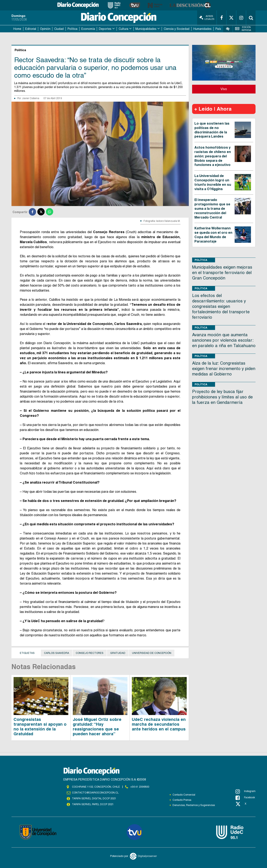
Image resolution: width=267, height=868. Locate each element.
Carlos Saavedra (57, 653)
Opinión (45, 29)
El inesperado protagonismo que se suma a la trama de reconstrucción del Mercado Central (212, 208)
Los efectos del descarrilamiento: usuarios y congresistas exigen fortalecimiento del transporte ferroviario (221, 306)
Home (17, 29)
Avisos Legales (207, 18)
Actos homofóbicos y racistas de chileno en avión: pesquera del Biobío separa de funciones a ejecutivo (213, 156)
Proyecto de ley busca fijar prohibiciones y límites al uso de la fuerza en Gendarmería (222, 397)
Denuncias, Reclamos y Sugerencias (194, 805)
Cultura (123, 29)
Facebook (245, 798)
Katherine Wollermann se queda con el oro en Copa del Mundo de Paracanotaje (213, 235)
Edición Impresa (243, 29)
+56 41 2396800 (140, 787)
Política (72, 29)
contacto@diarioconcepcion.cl (95, 793)
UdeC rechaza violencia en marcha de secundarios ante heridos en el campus (159, 724)
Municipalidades (146, 29)
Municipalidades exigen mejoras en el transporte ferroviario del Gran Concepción (222, 273)
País (218, 29)
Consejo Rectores (90, 653)
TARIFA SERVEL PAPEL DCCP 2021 (93, 804)
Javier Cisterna (31, 98)
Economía (88, 29)
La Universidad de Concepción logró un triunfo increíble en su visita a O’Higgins (213, 182)
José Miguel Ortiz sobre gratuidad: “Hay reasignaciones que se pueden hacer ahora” (97, 727)
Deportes (105, 29)
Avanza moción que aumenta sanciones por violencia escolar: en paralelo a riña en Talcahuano (224, 340)
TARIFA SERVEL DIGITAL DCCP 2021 (94, 799)
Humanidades (202, 29)
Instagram (246, 791)
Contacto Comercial (184, 795)
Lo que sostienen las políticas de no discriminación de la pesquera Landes (212, 130)
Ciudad (59, 29)
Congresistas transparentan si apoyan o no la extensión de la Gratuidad (40, 727)
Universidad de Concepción (152, 653)
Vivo (224, 89)
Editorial (31, 29)
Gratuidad (118, 653)
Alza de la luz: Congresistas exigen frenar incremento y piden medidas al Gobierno (224, 369)
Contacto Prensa (182, 800)
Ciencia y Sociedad (177, 29)
